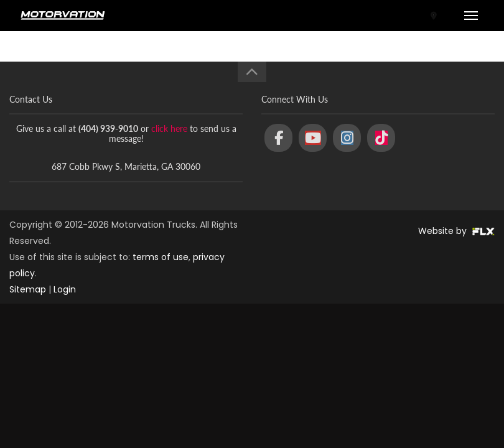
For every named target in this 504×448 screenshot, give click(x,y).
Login (65, 289)
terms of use (161, 257)
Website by (456, 231)
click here (169, 128)
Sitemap (28, 289)
